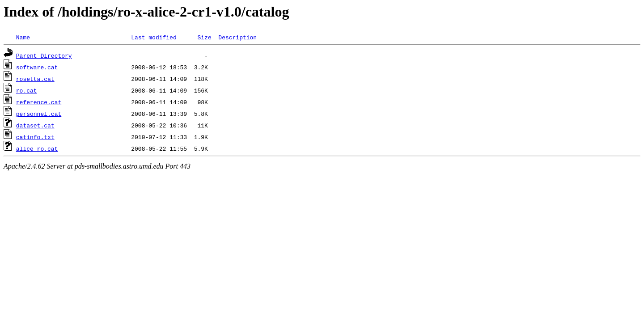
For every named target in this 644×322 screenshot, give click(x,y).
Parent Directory (44, 55)
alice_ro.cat (37, 148)
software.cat (37, 67)
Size (204, 37)
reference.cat (39, 102)
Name (23, 37)
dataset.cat (35, 125)
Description (237, 37)
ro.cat (27, 90)
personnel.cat (39, 114)
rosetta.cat (35, 79)
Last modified (154, 37)
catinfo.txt (35, 137)
